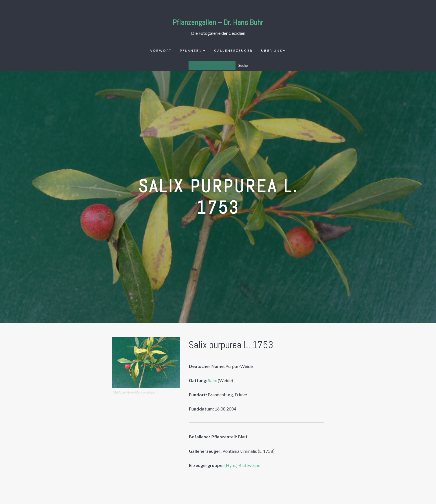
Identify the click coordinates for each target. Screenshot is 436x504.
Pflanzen (191, 51)
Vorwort (161, 51)
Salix (212, 380)
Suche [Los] (243, 65)
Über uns (272, 51)
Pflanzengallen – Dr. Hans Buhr (218, 22)
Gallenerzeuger (233, 51)
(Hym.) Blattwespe (242, 465)
